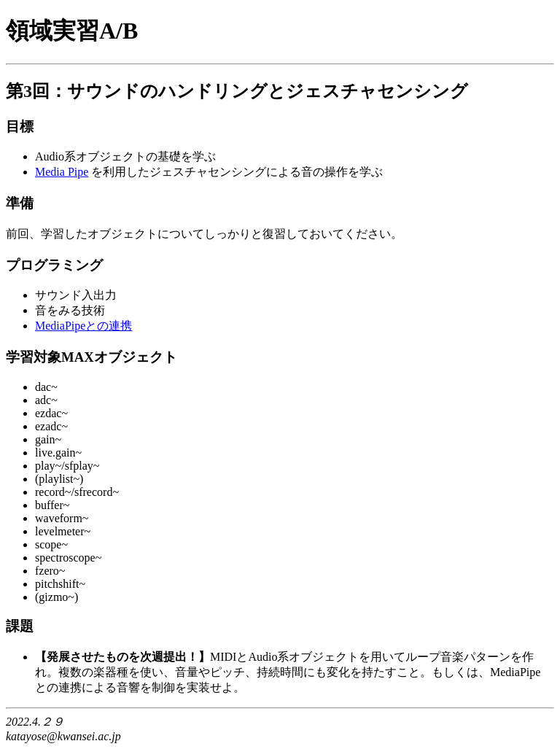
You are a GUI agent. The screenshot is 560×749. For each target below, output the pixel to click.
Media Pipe (62, 172)
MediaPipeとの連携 (83, 326)
